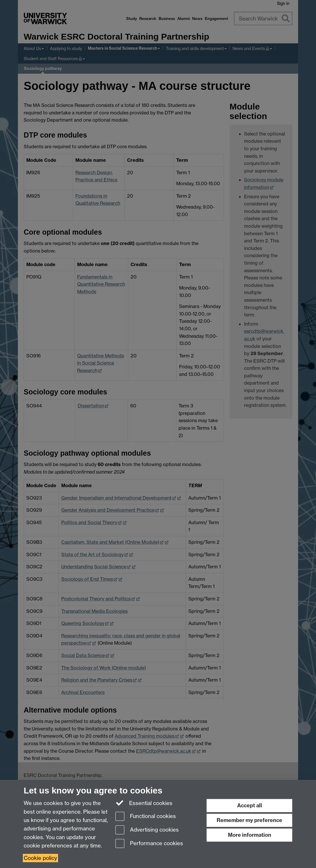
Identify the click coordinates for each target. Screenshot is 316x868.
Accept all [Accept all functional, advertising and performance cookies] (250, 805)
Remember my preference (249, 820)
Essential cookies (144, 803)
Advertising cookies (147, 830)
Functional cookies (146, 817)
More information (250, 835)
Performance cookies (149, 844)
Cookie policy (40, 858)
